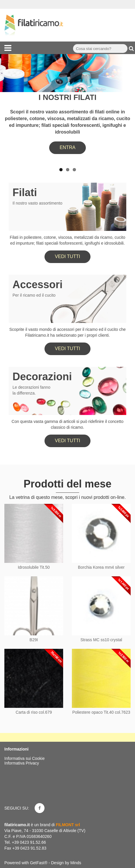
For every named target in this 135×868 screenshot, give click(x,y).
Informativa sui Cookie (25, 758)
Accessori (38, 285)
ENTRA (67, 147)
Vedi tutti (68, 256)
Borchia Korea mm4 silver (101, 567)
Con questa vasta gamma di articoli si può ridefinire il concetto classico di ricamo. (67, 424)
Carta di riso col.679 (34, 712)
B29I (34, 640)
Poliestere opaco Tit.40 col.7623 (101, 712)
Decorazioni (42, 377)
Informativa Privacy (22, 763)
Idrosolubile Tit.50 (34, 567)
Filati (25, 192)
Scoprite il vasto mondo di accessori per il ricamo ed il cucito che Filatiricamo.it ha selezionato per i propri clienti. (67, 332)
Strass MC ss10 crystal (101, 640)
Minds (76, 863)
